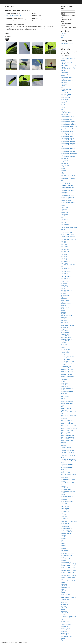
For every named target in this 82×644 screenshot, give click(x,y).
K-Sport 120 (64, 378)
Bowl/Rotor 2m (65, 162)
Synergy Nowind (65, 599)
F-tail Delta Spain (65, 280)
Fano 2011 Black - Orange (68, 287)
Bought (63, 36)
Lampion (63, 400)
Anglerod (63, 25)
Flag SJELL (64, 314)
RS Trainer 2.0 (64, 518)
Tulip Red (63, 606)
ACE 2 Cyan (64, 71)
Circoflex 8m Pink (65, 199)
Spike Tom (63, 589)
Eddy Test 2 (64, 256)
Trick (68, 19)
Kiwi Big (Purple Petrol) (67, 388)
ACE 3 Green (64, 72)
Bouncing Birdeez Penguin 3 (68, 125)
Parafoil (63, 493)
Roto (62, 513)
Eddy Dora (63, 248)
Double (68, 15)
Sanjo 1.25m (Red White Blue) (69, 522)
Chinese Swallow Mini (66, 194)
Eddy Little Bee (65, 250)
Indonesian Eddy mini (66, 375)
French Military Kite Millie (67, 326)
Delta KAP (63, 223)
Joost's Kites (19, 2)
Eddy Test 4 (64, 260)
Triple (73, 15)
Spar (66, 27)
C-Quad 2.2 (64, 172)
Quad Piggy (64, 503)
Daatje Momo (64, 214)
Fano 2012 (64, 288)
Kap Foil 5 (63, 381)
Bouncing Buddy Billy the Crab (69, 126)
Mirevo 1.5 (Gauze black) (67, 424)
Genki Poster (64, 344)
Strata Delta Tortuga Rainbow (68, 598)
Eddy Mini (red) (65, 251)
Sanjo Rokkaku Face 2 (67, 530)
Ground (69, 23)
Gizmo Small (64, 346)
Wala (62, 620)
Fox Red (63, 324)
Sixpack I (63, 544)
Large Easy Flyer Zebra (67, 402)
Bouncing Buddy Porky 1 (67, 136)
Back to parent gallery (7, 39)
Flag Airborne (64, 297)
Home (5, 2)
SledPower (64, 552)
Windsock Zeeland (66, 635)
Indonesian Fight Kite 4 (67, 373)
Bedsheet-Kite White (66, 113)
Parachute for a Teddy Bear (68, 491)
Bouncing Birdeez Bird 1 (67, 120)
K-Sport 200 (64, 380)
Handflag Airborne (65, 349)
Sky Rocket (64, 547)
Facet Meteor (64, 283)
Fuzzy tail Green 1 (65, 331)
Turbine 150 (64, 609)
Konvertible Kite (65, 395)
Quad (62, 17)
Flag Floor (63, 305)
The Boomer (64, 603)
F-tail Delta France (66, 275)
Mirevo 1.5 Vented (65, 434)
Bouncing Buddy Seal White (68, 152)
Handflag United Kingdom (67, 363)
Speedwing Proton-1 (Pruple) (68, 566)
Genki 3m (63, 343)
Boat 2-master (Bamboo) (67, 116)
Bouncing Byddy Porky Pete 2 (68, 157)
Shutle (62, 542)
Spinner (63, 593)
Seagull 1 (63, 535)
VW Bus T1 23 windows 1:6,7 (68, 618)
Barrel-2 (63, 104)
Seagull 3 (63, 539)
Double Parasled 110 (66, 233)
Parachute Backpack (66, 490)
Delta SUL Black (65, 224)
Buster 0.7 (63, 169)
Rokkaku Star (64, 510)
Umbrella (63, 615)
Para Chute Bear (65, 488)
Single (63, 15)
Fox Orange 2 (64, 322)
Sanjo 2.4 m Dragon (66, 525)
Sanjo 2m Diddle (65, 527)
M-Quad (63, 407)
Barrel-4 (63, 108)
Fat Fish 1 (63, 294)
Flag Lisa (63, 310)
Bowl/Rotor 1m (65, 158)
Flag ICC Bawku (65, 307)
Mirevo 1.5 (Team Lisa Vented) (69, 429)
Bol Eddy (63, 118)
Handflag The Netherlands (68, 361)
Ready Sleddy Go (65, 506)
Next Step (63, 449)
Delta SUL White (65, 226)
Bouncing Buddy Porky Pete (68, 141)
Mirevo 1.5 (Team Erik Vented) (69, 425)
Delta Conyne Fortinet (66, 221)
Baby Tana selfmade (66, 94)
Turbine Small (64, 613)
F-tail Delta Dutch (65, 273)
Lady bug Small (65, 397)
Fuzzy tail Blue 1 (65, 327)
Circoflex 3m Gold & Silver (68, 197)
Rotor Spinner (64, 515)
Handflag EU (64, 354)
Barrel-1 (63, 103)
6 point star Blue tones (67, 62)
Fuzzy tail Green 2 (65, 332)
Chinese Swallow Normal (67, 196)
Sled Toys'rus (64, 550)
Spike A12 (63, 582)
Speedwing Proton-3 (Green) (68, 571)
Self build (63, 34)
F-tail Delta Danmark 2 (67, 272)
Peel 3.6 (63, 495)
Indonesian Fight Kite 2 (67, 370)
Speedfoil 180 (64, 560)
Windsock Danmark (66, 625)
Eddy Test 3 (64, 258)
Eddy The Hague (65, 261)
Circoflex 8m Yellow (66, 201)
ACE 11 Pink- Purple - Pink (68, 67)
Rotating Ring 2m (65, 511)
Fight (72, 19)
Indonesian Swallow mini (67, 376)
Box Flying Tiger (65, 165)
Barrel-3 (63, 106)
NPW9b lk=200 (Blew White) (68, 459)
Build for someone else (67, 43)
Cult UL (63, 211)
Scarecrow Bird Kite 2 (66, 533)
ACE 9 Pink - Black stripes (68, 86)
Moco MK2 (64, 442)
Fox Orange (64, 321)
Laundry (64, 23)
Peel (20, 15)
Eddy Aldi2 (63, 243)
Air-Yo (62, 87)
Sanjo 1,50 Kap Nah (66, 520)
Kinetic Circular (65, 383)
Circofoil (63, 206)
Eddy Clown (64, 245)
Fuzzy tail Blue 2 (65, 329)
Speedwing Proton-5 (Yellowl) (68, 576)
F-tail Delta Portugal (66, 278)
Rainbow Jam (64, 505)
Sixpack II (63, 545)
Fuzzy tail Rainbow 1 (66, 337)
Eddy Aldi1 (63, 241)
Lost (62, 37)
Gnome (63, 348)
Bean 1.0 (63, 109)
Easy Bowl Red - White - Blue (68, 239)
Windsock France (65, 628)
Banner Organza (65, 99)
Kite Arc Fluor (64, 385)
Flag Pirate (64, 312)
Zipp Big (63, 638)
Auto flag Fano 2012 (66, 89)
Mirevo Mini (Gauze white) (68, 437)
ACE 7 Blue (64, 82)
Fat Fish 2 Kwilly (65, 295)
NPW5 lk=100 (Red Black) (68, 451)
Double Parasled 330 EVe (67, 234)
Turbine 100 (64, 608)
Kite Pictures (28, 2)
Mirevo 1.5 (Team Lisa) (67, 430)
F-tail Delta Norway (66, 277)
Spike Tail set (64, 591)
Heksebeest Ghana (66, 366)
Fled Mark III (64, 317)
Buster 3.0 (63, 170)
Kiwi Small (63, 390)
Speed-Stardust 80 (66, 559)
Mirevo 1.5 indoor (65, 432)
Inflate (74, 27)
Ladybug (63, 398)
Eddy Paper (64, 253)
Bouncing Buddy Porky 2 (67, 138)
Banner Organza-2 (66, 101)
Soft (70, 27)
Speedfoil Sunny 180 (66, 562)
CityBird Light (64, 207)
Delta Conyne (64, 219)
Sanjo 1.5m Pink (65, 523)
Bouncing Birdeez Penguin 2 (68, 123)
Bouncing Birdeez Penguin (68, 121)
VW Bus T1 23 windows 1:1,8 (68, 616)
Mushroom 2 (64, 446)
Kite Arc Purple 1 (65, 386)
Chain (62, 174)
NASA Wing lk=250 (66, 447)
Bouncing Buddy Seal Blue (68, 143)
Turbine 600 (64, 611)
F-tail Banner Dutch (66, 270)
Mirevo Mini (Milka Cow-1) (67, 439)
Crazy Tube (64, 209)
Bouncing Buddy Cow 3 (67, 133)
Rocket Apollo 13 (65, 508)
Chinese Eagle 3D (65, 184)
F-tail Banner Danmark (67, 268)
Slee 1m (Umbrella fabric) (67, 554)
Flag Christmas (65, 300)
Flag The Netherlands (66, 316)
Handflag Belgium (65, 351)
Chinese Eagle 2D (65, 182)
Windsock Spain (65, 633)
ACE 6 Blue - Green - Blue (68, 81)
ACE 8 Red (64, 84)
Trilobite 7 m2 (64, 604)
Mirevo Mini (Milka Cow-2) (67, 441)
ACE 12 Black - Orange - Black (69, 69)
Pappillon (63, 486)
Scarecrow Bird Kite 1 (66, 532)
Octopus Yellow (65, 478)
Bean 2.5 (63, 111)
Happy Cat (63, 365)
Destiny (63, 231)
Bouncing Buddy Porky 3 (67, 140)
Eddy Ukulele (64, 263)
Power (63, 19)
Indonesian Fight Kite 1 (67, 368)
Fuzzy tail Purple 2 (66, 336)
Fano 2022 (64, 292)
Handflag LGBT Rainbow (67, 356)
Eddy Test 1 (64, 255)
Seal (62, 540)
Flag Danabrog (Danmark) (68, 302)
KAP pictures (37, 2)
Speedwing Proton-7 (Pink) (68, 581)
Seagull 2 (63, 537)
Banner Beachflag (65, 98)
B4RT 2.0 (63, 91)
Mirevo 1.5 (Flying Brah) (67, 422)
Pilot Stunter (64, 500)
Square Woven (65, 596)
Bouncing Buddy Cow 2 (67, 131)
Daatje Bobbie (64, 212)
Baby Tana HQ (64, 92)
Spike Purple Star (65, 586)
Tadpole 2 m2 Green (66, 601)
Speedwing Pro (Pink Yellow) (68, 564)
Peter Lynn (9, 15)
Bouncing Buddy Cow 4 (67, 135)
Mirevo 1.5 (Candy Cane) (67, 420)
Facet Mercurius (65, 282)
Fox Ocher (63, 319)
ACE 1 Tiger (64, 64)
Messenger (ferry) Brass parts (68, 415)
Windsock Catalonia (66, 623)
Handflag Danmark (66, 353)
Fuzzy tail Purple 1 (66, 334)
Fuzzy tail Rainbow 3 (66, 341)
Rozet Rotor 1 (64, 517)
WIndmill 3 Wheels (66, 621)
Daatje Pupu (64, 216)
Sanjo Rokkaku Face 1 (67, 528)
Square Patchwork (65, 594)
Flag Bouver (64, 299)
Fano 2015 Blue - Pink (66, 290)
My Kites (11, 2)
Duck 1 (63, 238)
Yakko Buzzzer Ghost (66, 637)
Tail (63, 27)
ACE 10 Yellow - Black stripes (68, 65)
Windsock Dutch (65, 626)
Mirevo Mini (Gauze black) (68, 435)
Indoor (62, 21)
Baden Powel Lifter (66, 96)
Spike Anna (64, 584)
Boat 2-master (64, 114)
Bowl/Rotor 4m (65, 163)
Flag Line (63, 309)
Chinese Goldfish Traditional (68, 185)
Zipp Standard (64, 640)
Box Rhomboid (65, 167)
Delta (62, 218)
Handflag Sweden (65, 359)
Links (44, 2)
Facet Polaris (64, 285)
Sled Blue (63, 549)
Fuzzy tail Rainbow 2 (66, 339)
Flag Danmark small (66, 304)
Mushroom (63, 444)
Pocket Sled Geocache (67, 501)
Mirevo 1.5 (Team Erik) (67, 427)
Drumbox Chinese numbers (68, 236)
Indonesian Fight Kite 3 (67, 371)
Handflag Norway (65, 358)
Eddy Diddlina (64, 246)
